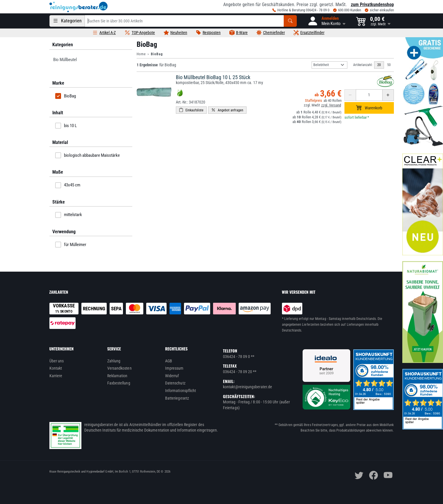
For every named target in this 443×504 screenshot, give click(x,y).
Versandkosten (119, 368)
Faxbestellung (119, 383)
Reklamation (117, 376)
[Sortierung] (329, 65)
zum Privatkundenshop (372, 5)
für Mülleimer (71, 245)
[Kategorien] (67, 21)
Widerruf (172, 376)
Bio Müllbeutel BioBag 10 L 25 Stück (213, 77)
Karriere (56, 376)
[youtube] (388, 475)
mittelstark (69, 215)
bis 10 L (66, 126)
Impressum (174, 368)
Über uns (57, 361)
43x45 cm (68, 185)
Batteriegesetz (177, 398)
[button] (326, 21)
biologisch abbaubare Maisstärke (87, 155)
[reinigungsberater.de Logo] (78, 7)
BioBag (66, 96)
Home (141, 54)
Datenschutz (175, 383)
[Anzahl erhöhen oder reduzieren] (369, 95)
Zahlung (114, 361)
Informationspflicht (181, 391)
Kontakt (56, 368)
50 (389, 65)
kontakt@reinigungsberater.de (248, 387)
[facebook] (374, 475)
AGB (169, 361)
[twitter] (359, 475)
